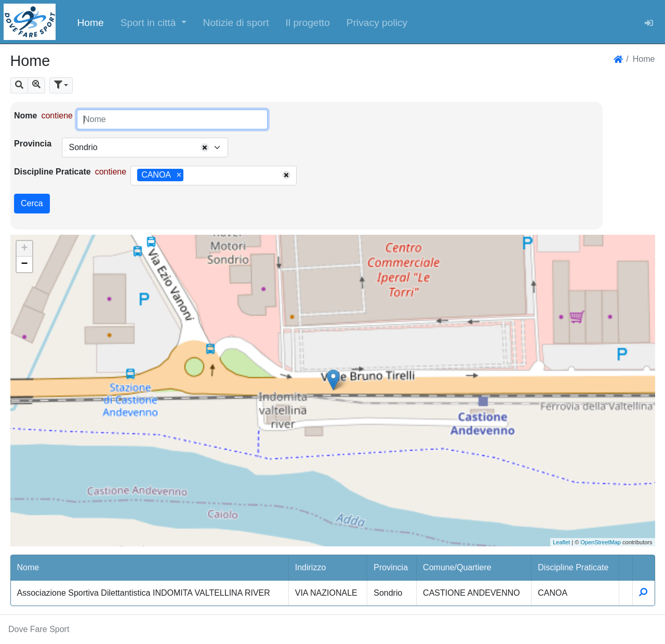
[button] (154, 22)
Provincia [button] (391, 567)
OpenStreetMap (601, 542)
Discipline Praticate (52, 172)
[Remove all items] (205, 147)
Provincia (33, 144)
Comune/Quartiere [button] (457, 567)
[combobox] (145, 147)
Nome (25, 116)
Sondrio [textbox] (83, 147)
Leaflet (561, 542)
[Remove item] (179, 175)
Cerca (32, 203)
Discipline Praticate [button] (573, 567)
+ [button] (24, 249)
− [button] (24, 264)
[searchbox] (190, 176)
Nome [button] (28, 567)
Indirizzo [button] (311, 567)
